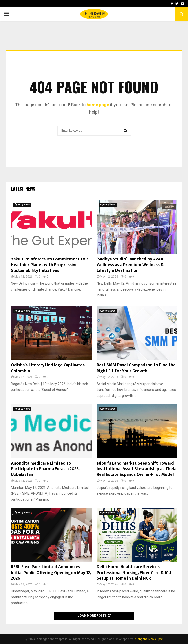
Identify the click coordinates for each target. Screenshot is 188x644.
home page (98, 105)
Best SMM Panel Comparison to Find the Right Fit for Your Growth (136, 368)
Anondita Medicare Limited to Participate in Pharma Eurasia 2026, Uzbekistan (45, 469)
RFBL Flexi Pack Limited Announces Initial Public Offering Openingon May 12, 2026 (51, 573)
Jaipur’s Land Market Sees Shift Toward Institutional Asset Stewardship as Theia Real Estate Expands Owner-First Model (136, 469)
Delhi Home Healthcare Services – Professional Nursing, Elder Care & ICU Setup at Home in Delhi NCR (134, 573)
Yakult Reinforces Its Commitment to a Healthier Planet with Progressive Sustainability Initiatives (50, 265)
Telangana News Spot (148, 639)
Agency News (22, 205)
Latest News (23, 189)
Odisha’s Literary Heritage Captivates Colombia (48, 368)
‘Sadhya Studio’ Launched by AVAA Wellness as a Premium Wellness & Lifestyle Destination (130, 265)
